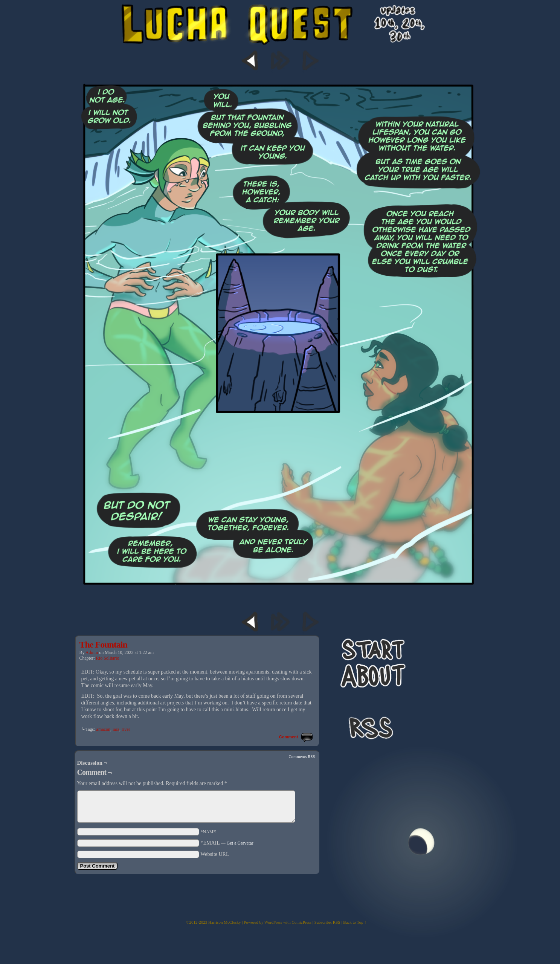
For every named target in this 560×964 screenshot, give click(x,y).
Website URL (215, 854)
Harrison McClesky (224, 922)
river (126, 729)
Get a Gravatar (240, 843)
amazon (103, 729)
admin (92, 652)
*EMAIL (227, 843)
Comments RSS (302, 756)
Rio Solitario (108, 658)
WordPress (273, 922)
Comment (289, 737)
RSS (337, 922)
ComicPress (301, 922)
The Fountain (103, 645)
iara (116, 729)
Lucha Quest (280, 40)
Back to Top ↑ (355, 922)
